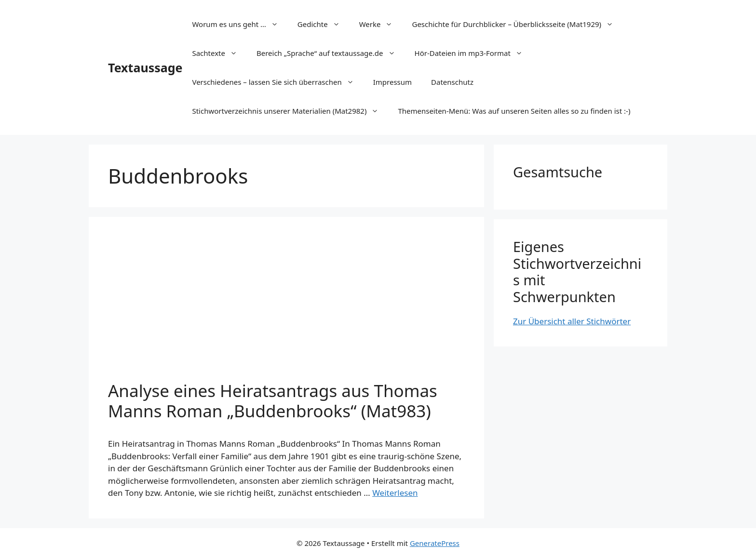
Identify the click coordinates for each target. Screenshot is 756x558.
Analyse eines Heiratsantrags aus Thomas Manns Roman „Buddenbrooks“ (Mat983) (273, 401)
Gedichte (324, 24)
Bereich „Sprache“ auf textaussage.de (331, 53)
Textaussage (145, 67)
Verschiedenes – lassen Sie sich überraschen (277, 82)
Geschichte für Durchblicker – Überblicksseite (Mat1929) (517, 24)
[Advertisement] (286, 308)
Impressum (392, 82)
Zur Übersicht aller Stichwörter (572, 321)
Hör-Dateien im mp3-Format (473, 53)
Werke (381, 24)
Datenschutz (452, 82)
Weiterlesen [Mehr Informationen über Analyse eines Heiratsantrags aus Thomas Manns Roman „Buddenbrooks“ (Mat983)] (395, 493)
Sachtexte (219, 53)
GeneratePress (435, 543)
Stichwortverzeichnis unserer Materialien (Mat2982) (290, 111)
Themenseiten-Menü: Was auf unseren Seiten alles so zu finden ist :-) (514, 111)
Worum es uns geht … (240, 24)
